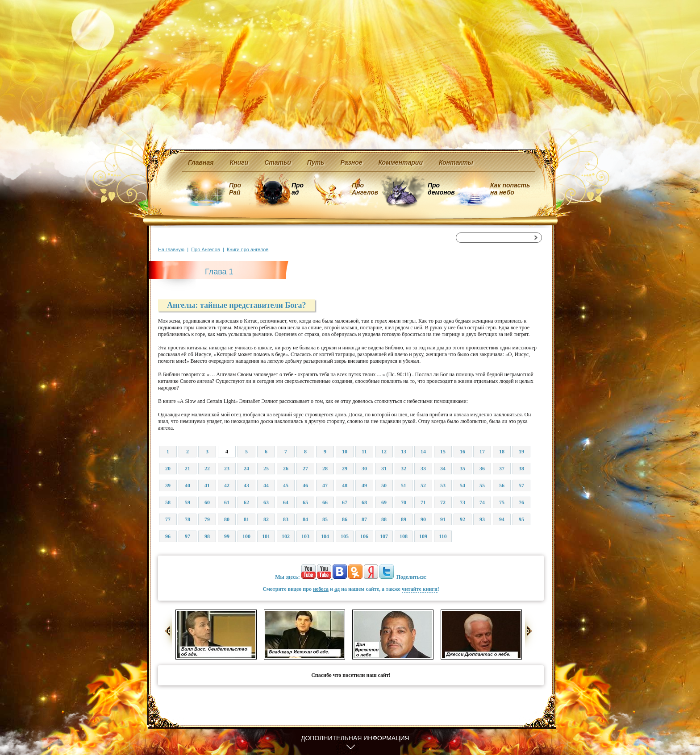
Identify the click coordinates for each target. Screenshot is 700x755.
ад (337, 589)
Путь (316, 162)
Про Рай (235, 189)
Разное (351, 162)
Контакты (456, 162)
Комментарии (401, 162)
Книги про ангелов (248, 249)
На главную (171, 249)
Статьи (278, 162)
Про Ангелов (365, 189)
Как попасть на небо (510, 189)
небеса (321, 589)
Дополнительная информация (355, 738)
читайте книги (420, 589)
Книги (239, 162)
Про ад (297, 189)
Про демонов (441, 189)
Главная (201, 162)
